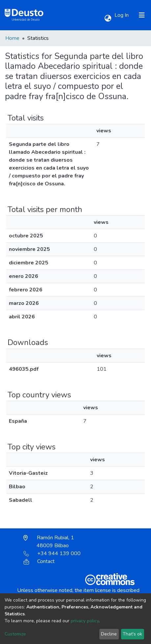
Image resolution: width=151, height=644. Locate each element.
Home (12, 38)
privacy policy (85, 621)
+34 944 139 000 (52, 553)
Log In (122, 15)
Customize (15, 634)
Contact (39, 561)
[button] (108, 18)
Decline (109, 634)
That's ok (132, 634)
